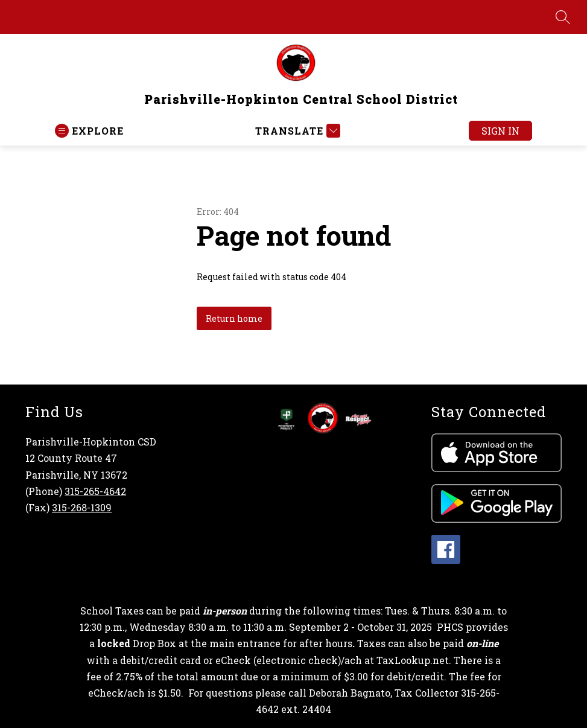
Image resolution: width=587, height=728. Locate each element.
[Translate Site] (296, 131)
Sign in (500, 131)
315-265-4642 (95, 491)
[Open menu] (89, 131)
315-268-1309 (82, 507)
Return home (234, 318)
